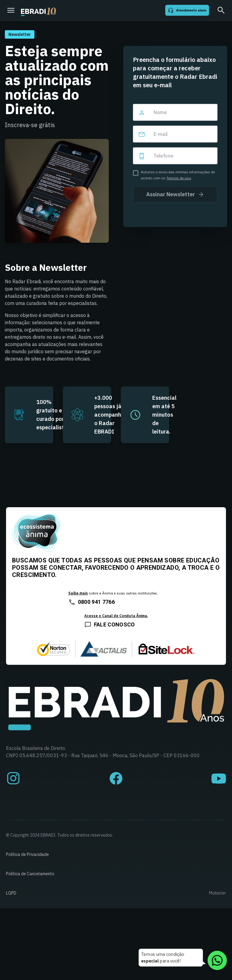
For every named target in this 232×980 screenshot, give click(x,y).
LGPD (11, 893)
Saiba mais (78, 593)
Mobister (217, 893)
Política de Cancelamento (30, 874)
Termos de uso (179, 178)
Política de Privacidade (27, 854)
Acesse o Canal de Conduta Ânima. (116, 616)
